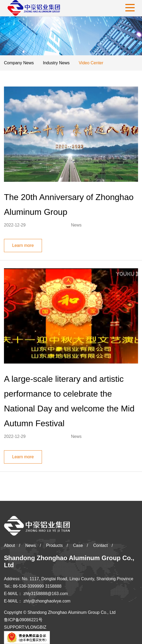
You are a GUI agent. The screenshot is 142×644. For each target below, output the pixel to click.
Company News (19, 63)
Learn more (23, 245)
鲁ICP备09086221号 (23, 620)
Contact (100, 545)
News (31, 545)
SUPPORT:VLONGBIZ (25, 627)
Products (55, 545)
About (10, 545)
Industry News (56, 63)
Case (78, 545)
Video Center (91, 63)
